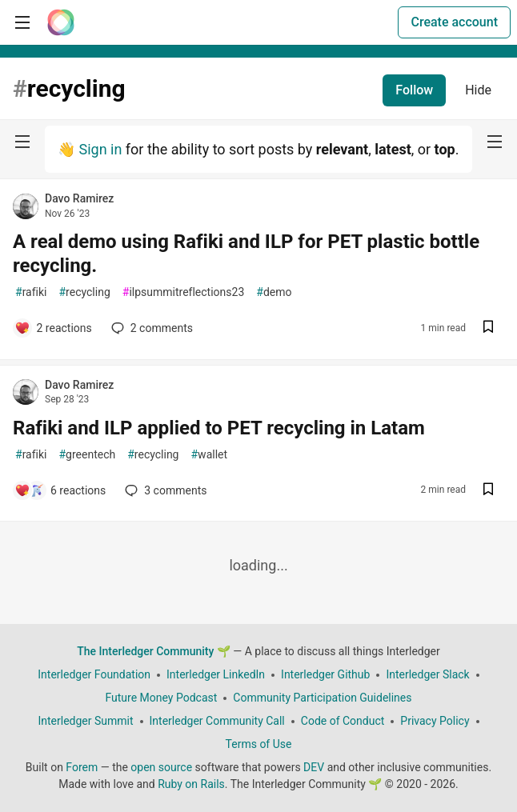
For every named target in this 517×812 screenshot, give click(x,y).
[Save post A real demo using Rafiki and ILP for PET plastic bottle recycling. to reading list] (488, 328)
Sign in (100, 149)
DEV (314, 767)
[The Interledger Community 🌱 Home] (61, 22)
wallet (209, 455)
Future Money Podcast (161, 698)
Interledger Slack (427, 674)
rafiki (31, 292)
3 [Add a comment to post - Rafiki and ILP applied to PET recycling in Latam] (164, 490)
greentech (87, 455)
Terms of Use (259, 744)
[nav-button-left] (22, 142)
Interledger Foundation (94, 674)
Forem (82, 767)
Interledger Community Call (217, 721)
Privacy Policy (435, 721)
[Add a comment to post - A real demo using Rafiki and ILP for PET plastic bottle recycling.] (53, 328)
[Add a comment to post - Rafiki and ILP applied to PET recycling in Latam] (60, 490)
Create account (454, 22)
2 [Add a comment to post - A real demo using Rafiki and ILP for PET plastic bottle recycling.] (150, 328)
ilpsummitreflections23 (184, 292)
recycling (84, 292)
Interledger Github (325, 674)
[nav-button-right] (495, 142)
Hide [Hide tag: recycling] (478, 90)
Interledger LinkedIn (216, 674)
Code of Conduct (343, 721)
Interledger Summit (85, 721)
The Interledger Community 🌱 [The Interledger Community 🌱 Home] (154, 651)
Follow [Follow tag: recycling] (414, 90)
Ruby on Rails (191, 784)
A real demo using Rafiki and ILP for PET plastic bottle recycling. (246, 254)
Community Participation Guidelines (322, 698)
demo (274, 292)
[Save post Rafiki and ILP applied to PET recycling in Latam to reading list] (488, 491)
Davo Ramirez (79, 198)
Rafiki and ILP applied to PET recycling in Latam (219, 428)
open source (161, 767)
